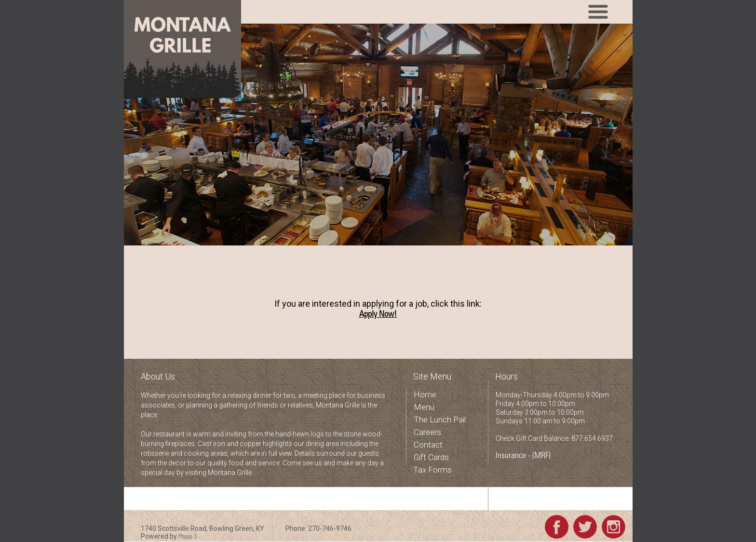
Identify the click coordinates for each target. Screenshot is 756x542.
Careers (427, 432)
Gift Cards (431, 457)
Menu (424, 407)
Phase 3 (188, 537)
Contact (428, 445)
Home (425, 394)
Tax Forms (432, 470)
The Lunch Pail (440, 420)
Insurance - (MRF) (523, 456)
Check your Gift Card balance (541, 501)
